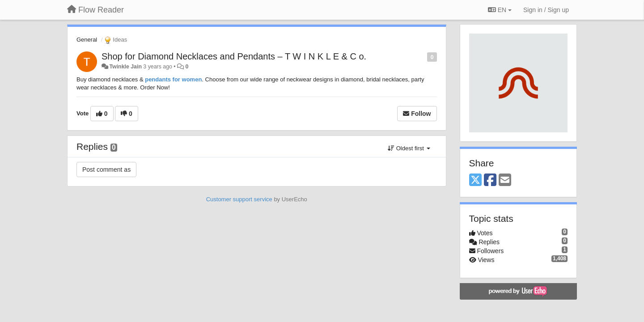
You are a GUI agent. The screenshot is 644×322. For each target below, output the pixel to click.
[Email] (505, 180)
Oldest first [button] (409, 148)
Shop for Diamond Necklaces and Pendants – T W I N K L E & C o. (234, 56)
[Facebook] (490, 180)
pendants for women (173, 79)
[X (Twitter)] (475, 180)
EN (500, 10)
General (87, 40)
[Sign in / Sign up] (546, 10)
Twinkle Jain (125, 67)
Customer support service (239, 199)
